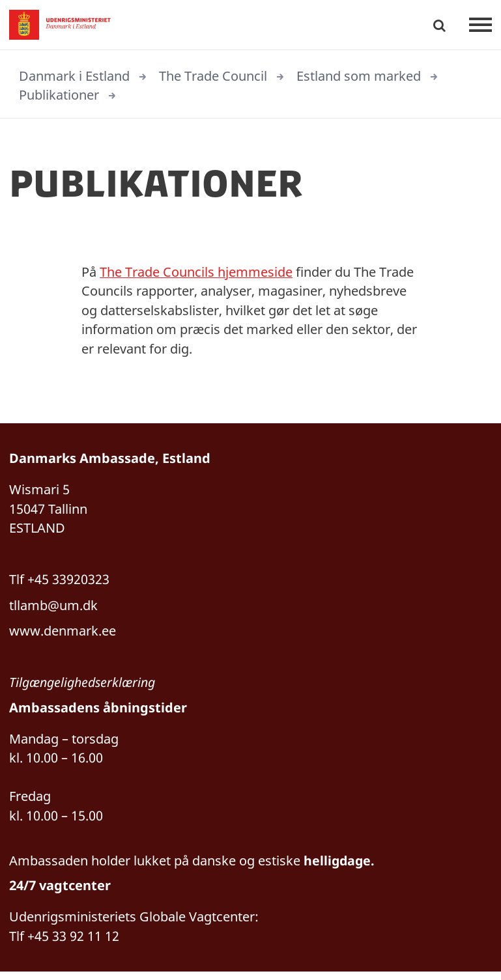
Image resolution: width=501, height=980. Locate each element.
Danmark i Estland (74, 76)
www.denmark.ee (63, 635)
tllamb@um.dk (53, 609)
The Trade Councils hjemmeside (196, 273)
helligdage (338, 868)
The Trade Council (213, 76)
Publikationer (59, 95)
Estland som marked (359, 76)
